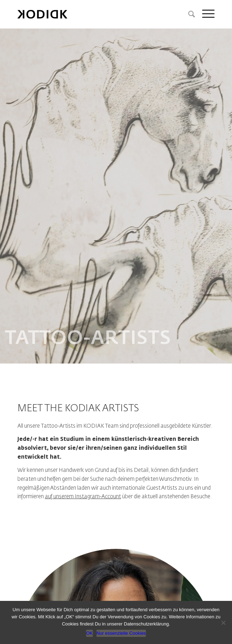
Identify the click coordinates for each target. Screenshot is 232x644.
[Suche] (188, 14)
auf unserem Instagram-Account (83, 497)
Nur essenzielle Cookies (121, 633)
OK (89, 633)
